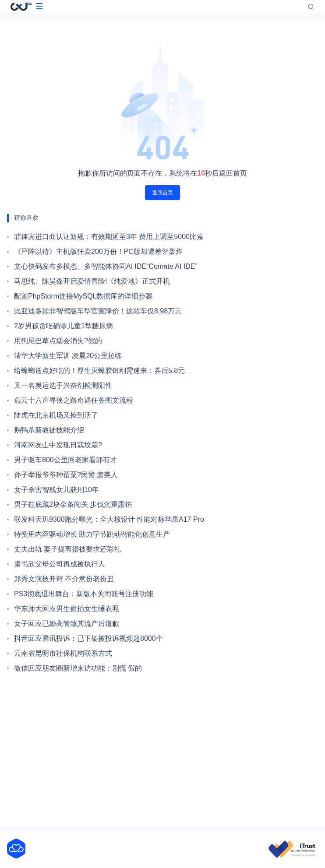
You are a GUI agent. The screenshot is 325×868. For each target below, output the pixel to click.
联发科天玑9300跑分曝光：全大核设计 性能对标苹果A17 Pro (109, 519)
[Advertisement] (162, 750)
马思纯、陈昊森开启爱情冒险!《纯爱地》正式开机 (92, 281)
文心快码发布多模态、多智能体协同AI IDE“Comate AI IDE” (106, 266)
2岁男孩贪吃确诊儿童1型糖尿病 (64, 326)
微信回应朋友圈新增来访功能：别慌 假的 (78, 668)
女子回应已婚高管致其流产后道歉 (67, 624)
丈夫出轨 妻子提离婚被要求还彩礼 (67, 549)
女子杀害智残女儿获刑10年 (57, 490)
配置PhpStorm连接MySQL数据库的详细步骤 (83, 296)
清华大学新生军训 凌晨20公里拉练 (68, 356)
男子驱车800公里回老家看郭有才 (65, 460)
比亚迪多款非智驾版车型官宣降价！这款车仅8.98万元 (98, 311)
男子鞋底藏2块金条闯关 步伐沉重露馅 (73, 504)
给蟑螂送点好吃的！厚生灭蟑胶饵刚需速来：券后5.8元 (99, 371)
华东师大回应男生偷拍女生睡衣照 (67, 609)
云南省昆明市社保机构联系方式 (63, 653)
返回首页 (162, 193)
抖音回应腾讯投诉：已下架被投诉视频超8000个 (88, 638)
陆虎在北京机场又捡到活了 (56, 415)
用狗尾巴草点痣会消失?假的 (58, 341)
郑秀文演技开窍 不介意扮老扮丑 (64, 579)
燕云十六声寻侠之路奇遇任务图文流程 (74, 400)
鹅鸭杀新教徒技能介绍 (49, 430)
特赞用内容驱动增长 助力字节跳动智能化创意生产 (92, 534)
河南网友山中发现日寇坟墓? (58, 445)
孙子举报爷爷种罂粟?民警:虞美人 (66, 475)
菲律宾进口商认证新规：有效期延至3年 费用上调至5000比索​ (109, 237)
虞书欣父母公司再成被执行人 (60, 564)
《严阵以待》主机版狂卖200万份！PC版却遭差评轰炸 (98, 251)
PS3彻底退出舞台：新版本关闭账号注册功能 (84, 594)
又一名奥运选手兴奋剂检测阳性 (63, 385)
